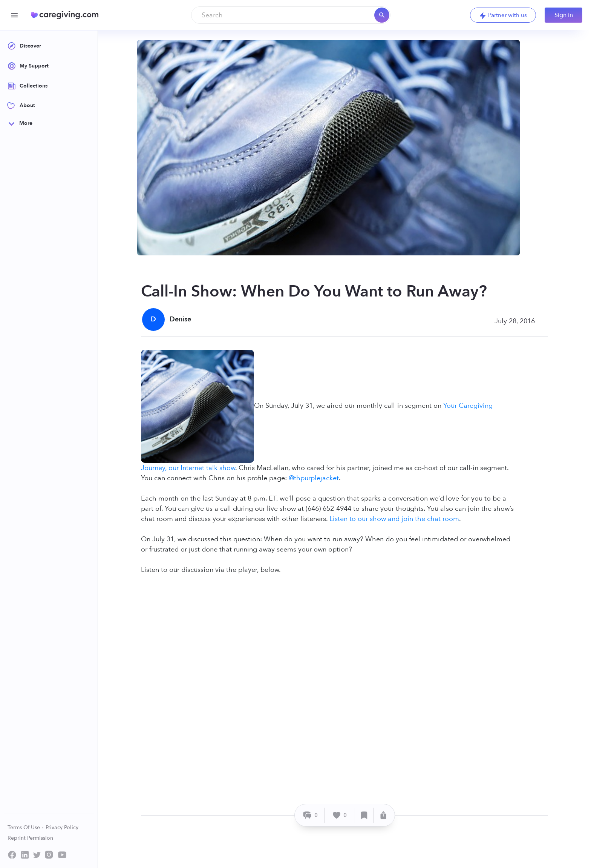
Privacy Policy (62, 827)
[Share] (383, 815)
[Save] (364, 815)
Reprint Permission (30, 838)
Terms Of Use (26, 827)
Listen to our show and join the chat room (394, 519)
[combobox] (291, 15)
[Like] (340, 815)
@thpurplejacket (314, 478)
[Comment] (311, 815)
